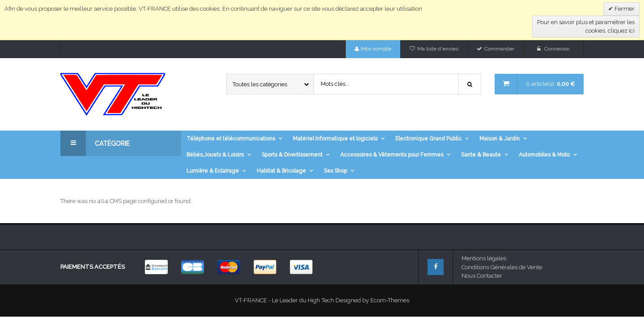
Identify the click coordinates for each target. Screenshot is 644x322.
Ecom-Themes (390, 300)
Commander (499, 49)
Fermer (624, 9)
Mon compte (376, 49)
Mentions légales (484, 258)
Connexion (557, 49)
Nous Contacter (482, 276)
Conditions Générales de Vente (502, 267)
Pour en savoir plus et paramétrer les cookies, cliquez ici (586, 27)
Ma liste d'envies (438, 49)
